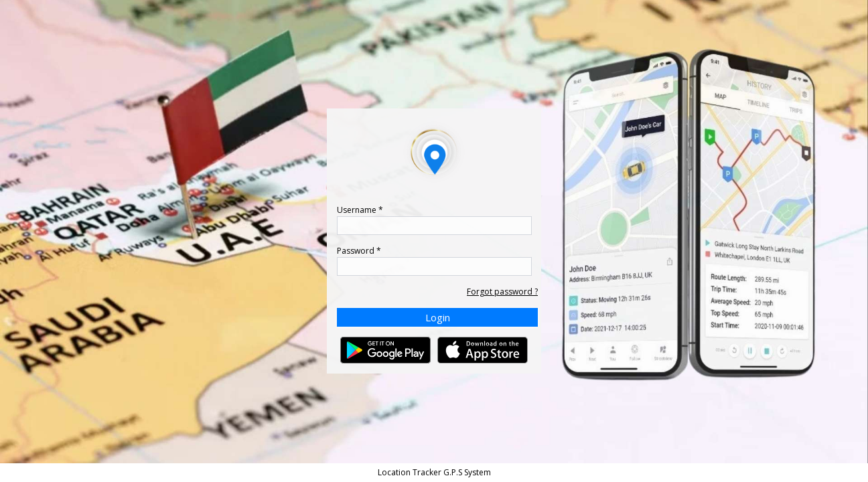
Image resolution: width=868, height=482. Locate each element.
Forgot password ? (502, 292)
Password (359, 251)
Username (360, 210)
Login (438, 317)
